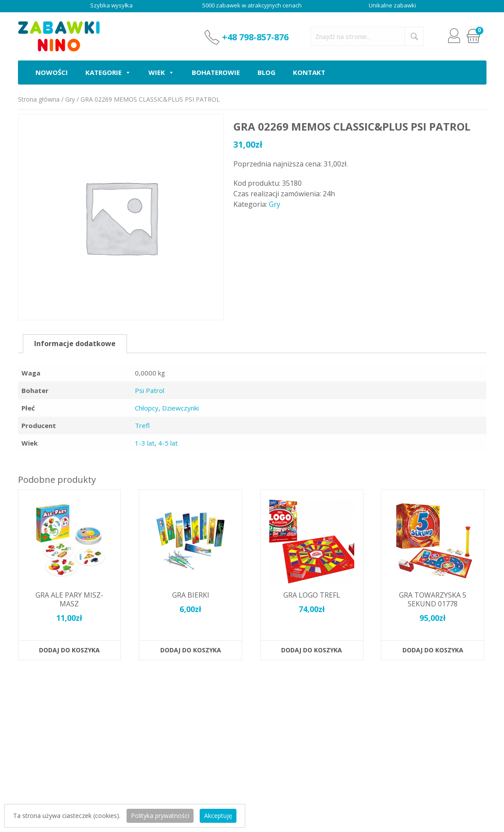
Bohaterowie (216, 72)
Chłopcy (147, 408)
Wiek (161, 72)
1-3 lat (145, 443)
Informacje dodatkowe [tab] (75, 343)
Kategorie (108, 72)
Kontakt (309, 72)
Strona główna (39, 99)
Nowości (52, 72)
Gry (70, 99)
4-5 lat (168, 443)
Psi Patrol (150, 390)
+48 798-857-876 (255, 37)
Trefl (142, 425)
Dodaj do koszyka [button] (69, 650)
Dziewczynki (180, 408)
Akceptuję (218, 816)
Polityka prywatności (160, 816)
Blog (266, 72)
